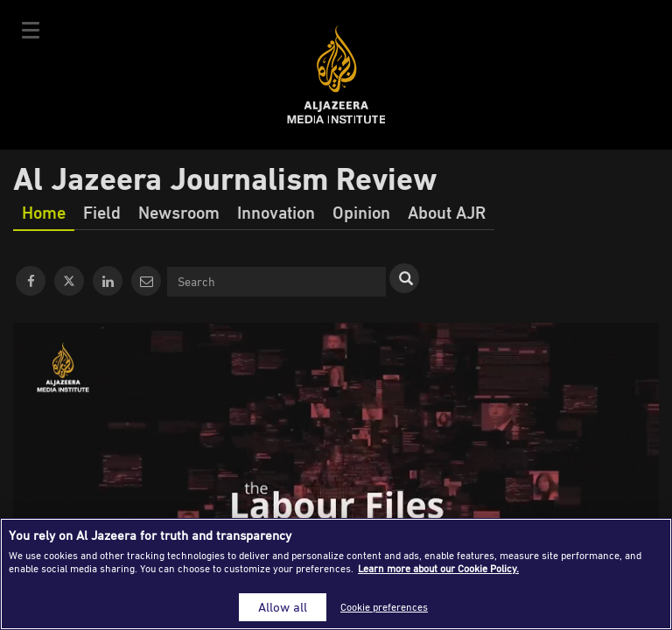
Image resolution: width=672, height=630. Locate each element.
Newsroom (179, 212)
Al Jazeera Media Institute (336, 75)
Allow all (283, 607)
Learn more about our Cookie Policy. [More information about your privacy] (438, 568)
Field (102, 212)
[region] (336, 574)
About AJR (447, 212)
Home (44, 212)
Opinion (361, 212)
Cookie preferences (384, 607)
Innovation (276, 212)
